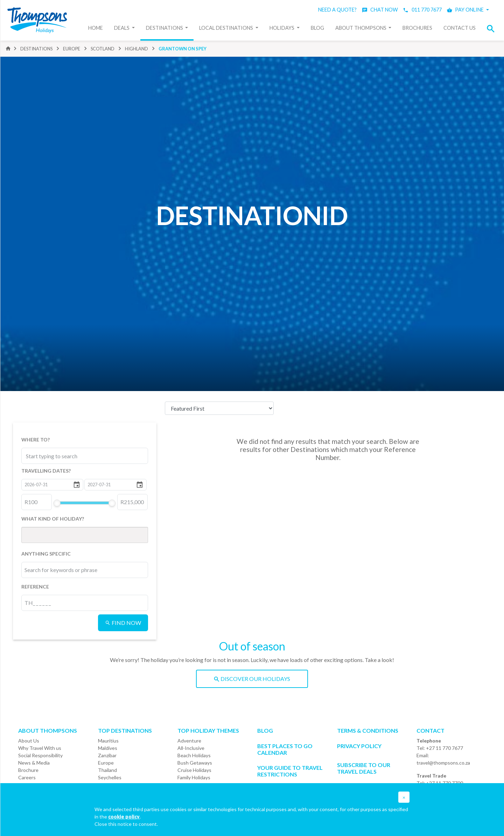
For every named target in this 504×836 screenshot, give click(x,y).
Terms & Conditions (368, 730)
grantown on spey (183, 49)
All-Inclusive (191, 748)
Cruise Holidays (194, 770)
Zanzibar (107, 755)
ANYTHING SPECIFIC (46, 554)
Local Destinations (227, 28)
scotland (103, 49)
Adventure (189, 741)
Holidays (282, 28)
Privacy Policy (359, 746)
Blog (317, 28)
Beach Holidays (194, 755)
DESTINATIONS (36, 49)
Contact (430, 730)
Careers (27, 777)
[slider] (57, 503)
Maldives (108, 748)
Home (96, 28)
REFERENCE (35, 587)
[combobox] (57, 456)
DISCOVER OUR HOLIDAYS (252, 679)
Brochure (28, 770)
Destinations (165, 28)
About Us (29, 741)
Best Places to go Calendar (285, 749)
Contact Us (460, 28)
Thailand (107, 770)
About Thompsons (361, 28)
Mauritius (108, 741)
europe (72, 49)
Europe (106, 763)
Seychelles (110, 777)
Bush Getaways (195, 763)
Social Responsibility (40, 755)
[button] (493, 29)
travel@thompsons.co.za (443, 763)
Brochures (417, 28)
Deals (122, 28)
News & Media (34, 763)
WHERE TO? (36, 440)
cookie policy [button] (124, 817)
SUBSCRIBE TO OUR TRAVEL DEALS (364, 768)
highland (136, 49)
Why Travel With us (40, 748)
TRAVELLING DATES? (46, 471)
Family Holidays (194, 777)
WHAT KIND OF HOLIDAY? (53, 519)
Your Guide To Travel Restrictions (290, 771)
